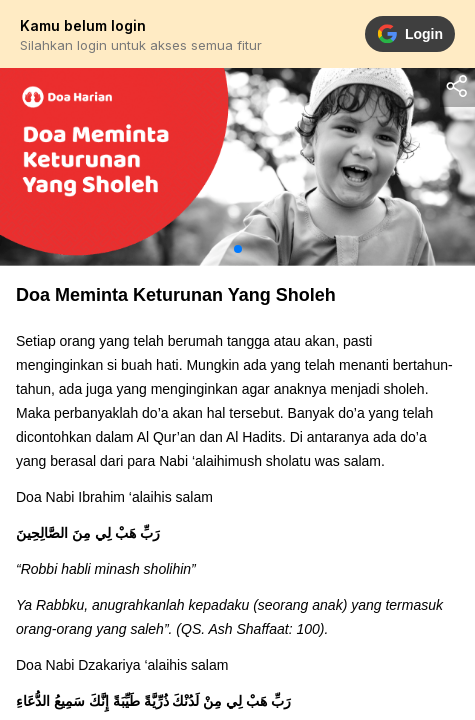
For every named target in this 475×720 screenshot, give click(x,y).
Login (410, 34)
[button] (238, 249)
